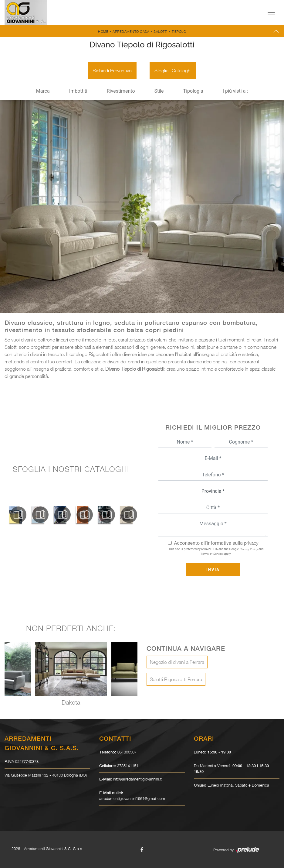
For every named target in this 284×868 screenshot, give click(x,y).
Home (103, 31)
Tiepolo (179, 31)
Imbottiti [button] (78, 91)
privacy (251, 543)
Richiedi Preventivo (112, 70)
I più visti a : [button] (235, 91)
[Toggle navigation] (271, 12)
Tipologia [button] (193, 91)
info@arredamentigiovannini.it (137, 779)
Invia (213, 570)
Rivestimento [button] (121, 91)
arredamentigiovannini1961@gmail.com (132, 798)
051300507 (127, 752)
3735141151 (128, 766)
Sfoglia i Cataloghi (173, 70)
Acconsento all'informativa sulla (216, 543)
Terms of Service (212, 554)
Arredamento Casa (131, 31)
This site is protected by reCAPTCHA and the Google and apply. (216, 551)
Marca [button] (43, 91)
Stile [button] (159, 91)
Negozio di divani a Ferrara (177, 662)
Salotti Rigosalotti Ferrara (176, 679)
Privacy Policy (249, 549)
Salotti (161, 31)
